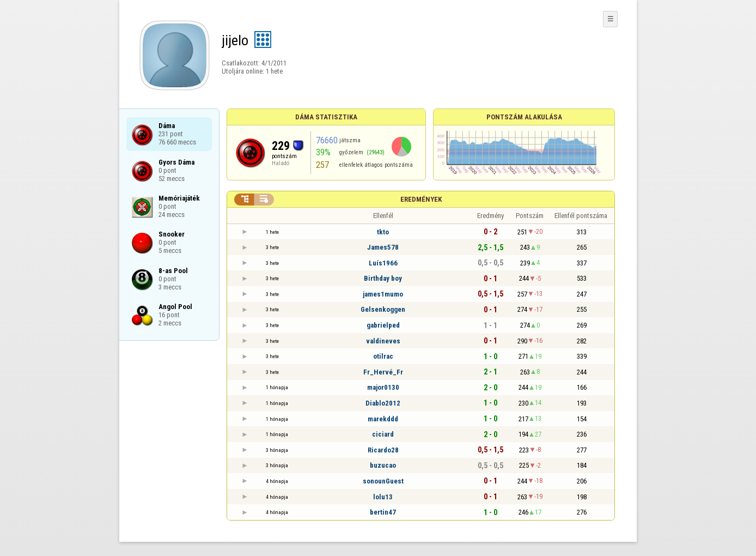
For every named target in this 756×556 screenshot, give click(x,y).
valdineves (383, 341)
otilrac (383, 356)
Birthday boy (383, 278)
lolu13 (383, 497)
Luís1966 (383, 263)
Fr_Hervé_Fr (383, 372)
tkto (383, 232)
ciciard (383, 434)
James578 (383, 247)
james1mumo (383, 294)
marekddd (383, 419)
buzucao (383, 465)
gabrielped (383, 325)
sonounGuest (383, 481)
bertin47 (383, 512)
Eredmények (421, 199)
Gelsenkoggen (383, 309)
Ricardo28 (383, 450)
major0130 (383, 387)
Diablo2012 (383, 403)
